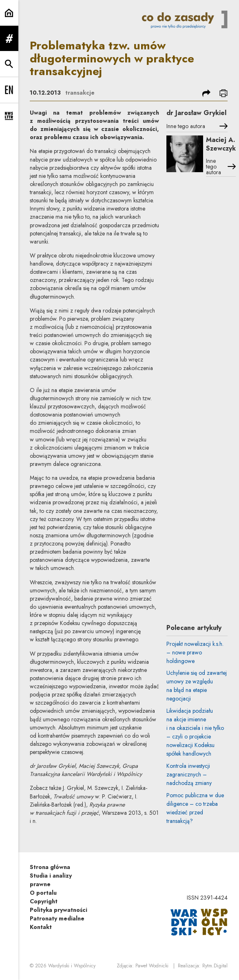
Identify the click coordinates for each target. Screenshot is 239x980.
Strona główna (50, 867)
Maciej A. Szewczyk (221, 144)
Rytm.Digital (215, 966)
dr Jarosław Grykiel (196, 113)
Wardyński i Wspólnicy (72, 966)
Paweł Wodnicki (152, 966)
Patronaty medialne (57, 918)
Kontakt (41, 927)
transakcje (80, 93)
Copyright (44, 901)
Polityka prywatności (59, 910)
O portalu (43, 893)
